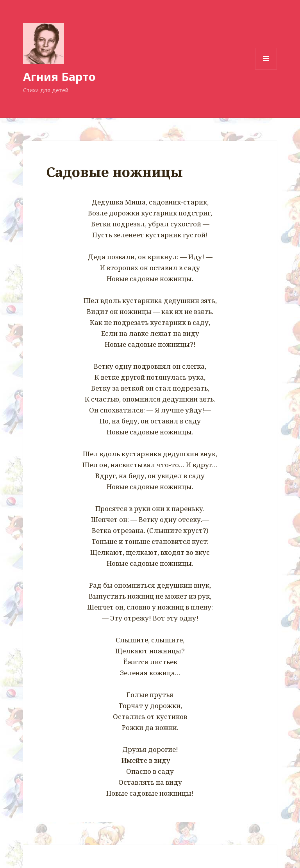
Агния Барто (59, 76)
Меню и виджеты (266, 69)
